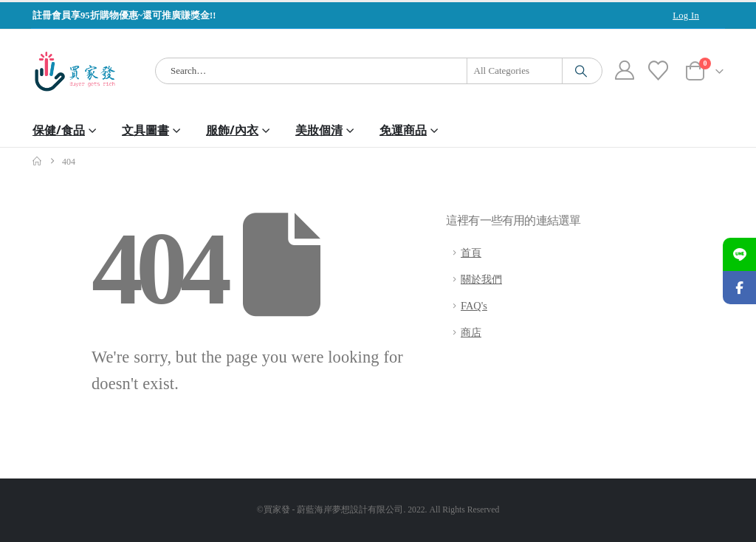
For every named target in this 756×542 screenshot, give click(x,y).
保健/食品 (59, 130)
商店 (471, 332)
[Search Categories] (515, 71)
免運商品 (403, 130)
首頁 (471, 253)
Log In (686, 16)
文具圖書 (145, 130)
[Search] (581, 71)
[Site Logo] (75, 71)
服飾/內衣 (232, 130)
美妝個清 (319, 130)
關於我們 (481, 279)
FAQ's (474, 306)
